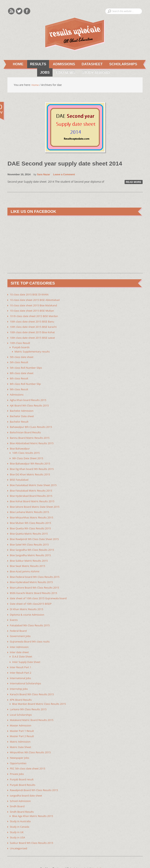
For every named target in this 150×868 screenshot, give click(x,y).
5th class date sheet (22, 355)
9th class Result (20, 387)
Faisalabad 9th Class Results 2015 (31, 617)
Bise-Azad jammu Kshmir (26, 564)
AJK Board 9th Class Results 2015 (31, 402)
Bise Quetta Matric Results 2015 (30, 527)
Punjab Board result (22, 767)
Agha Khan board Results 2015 (29, 397)
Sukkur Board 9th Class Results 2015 (33, 829)
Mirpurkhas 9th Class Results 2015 (32, 741)
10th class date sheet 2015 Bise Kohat (34, 331)
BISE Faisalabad (20, 475)
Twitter (19, 11)
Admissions (62, 64)
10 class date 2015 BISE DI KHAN (30, 294)
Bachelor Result (20, 418)
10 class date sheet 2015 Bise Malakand (35, 305)
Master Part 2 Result (23, 725)
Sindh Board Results (23, 799)
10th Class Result (21, 342)
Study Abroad (95, 73)
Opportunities (19, 751)
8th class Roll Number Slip (26, 381)
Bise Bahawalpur (20, 445)
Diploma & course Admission (28, 606)
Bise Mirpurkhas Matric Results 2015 (33, 512)
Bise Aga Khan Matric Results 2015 (34, 803)
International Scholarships (26, 674)
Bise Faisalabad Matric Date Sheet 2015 (35, 480)
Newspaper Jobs (20, 746)
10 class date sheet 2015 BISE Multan (33, 310)
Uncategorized (19, 834)
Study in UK (17, 818)
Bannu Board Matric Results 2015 (31, 434)
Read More (133, 182)
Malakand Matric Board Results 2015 (33, 709)
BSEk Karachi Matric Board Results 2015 (35, 585)
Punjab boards (21, 346)
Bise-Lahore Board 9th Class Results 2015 (36, 580)
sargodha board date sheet (27, 783)
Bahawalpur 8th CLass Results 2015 (32, 423)
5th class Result (20, 360)
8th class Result (20, 376)
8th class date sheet (22, 371)
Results (36, 64)
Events (14, 612)
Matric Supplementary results (33, 350)
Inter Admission (20, 638)
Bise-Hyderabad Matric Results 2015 (33, 575)
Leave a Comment (64, 174)
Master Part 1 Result (23, 720)
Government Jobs (21, 627)
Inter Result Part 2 (21, 663)
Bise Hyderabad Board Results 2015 (32, 491)
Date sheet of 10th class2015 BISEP (32, 596)
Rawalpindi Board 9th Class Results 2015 (35, 778)
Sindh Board (18, 793)
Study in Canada (20, 813)
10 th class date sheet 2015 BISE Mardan (35, 315)
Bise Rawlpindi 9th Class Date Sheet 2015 (36, 533)
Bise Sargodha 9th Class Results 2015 (33, 543)
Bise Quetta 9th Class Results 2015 (32, 522)
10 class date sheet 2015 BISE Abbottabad (36, 300)
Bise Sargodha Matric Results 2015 (32, 549)
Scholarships (122, 64)
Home (17, 64)
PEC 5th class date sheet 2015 (29, 757)
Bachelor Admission (22, 408)
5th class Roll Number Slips (27, 366)
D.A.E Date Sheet (23, 647)
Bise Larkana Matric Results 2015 (31, 506)
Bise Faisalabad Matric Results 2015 (32, 485)
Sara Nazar (43, 174)
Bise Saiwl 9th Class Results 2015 (31, 538)
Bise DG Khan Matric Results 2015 (31, 470)
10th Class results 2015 (27, 449)
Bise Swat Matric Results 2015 (29, 559)
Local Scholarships (21, 704)
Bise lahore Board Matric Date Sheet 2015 (36, 501)
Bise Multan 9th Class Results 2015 (32, 517)
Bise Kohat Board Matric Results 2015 (33, 496)
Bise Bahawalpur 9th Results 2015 (31, 459)
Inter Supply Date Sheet (27, 653)
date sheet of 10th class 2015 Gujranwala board (40, 591)
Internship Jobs (19, 679)
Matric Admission (21, 730)
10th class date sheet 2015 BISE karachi (35, 326)
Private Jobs (17, 762)
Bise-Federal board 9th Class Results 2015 (36, 570)
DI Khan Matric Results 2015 (28, 601)
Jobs (43, 73)
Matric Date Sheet (21, 735)
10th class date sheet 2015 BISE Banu (33, 321)
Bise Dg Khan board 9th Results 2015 (33, 464)
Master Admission (21, 714)
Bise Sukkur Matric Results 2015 (30, 554)
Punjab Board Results (23, 772)
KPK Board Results (21, 689)
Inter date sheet (20, 643)
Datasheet (91, 64)
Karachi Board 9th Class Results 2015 (33, 684)
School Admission (21, 788)
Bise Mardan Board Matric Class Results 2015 (41, 693)
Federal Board (19, 622)
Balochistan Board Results (26, 429)
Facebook (27, 11)
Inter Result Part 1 (21, 658)
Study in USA (18, 824)
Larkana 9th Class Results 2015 (29, 699)
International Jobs (21, 668)
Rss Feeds (11, 11)
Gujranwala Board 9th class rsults (31, 633)
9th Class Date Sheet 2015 (29, 454)
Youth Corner (101, 854)
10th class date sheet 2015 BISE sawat (34, 336)
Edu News (64, 73)
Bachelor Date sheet (23, 413)
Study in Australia (21, 808)
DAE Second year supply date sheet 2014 (69, 163)
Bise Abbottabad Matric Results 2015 (33, 439)
